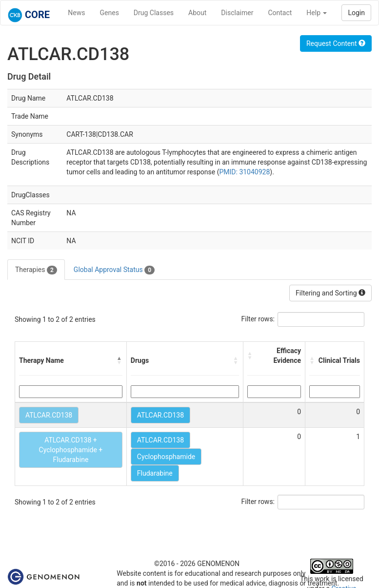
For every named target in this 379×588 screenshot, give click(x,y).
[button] (120, 360)
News (76, 13)
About (197, 13)
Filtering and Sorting (330, 293)
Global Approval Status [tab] (114, 270)
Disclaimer (237, 13)
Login (356, 13)
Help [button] (317, 13)
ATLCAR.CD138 (49, 415)
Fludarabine (155, 473)
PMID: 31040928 (244, 172)
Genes (110, 13)
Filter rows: (258, 319)
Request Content (336, 43)
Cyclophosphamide (166, 457)
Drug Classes (154, 13)
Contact (280, 13)
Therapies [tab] (36, 270)
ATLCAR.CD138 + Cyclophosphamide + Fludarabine (71, 450)
